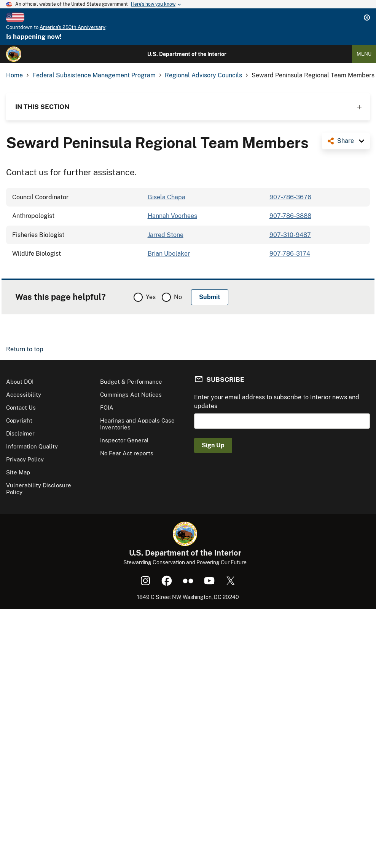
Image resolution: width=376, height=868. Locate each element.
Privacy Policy (25, 459)
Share (346, 141)
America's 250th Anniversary (72, 27)
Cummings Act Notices (131, 395)
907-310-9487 (290, 235)
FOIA (107, 408)
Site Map (18, 472)
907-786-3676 (290, 197)
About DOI (20, 382)
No (178, 297)
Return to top (25, 349)
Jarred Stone (166, 235)
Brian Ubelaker (169, 254)
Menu (364, 54)
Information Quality (32, 446)
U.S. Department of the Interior (187, 54)
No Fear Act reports (127, 453)
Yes (151, 297)
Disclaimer (20, 433)
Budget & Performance (131, 382)
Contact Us (21, 408)
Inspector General (124, 440)
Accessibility (24, 395)
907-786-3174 (290, 254)
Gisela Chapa (166, 197)
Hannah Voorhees (172, 216)
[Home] (14, 54)
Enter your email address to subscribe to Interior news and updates (277, 401)
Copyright (19, 420)
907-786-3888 (290, 216)
